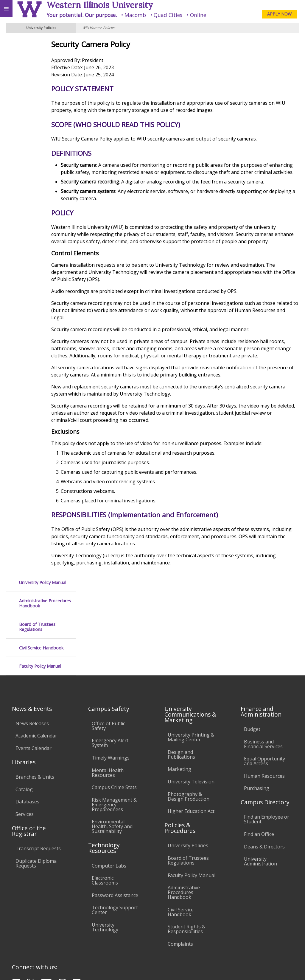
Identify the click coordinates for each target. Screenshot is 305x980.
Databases (27, 721)
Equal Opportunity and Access (264, 680)
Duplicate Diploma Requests (36, 783)
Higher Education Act (191, 731)
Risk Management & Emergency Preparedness (114, 724)
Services (25, 734)
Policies (109, 28)
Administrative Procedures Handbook (45, 65)
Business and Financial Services (263, 663)
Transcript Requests (38, 768)
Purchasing (257, 708)
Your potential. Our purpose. (82, 15)
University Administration (260, 781)
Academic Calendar (36, 655)
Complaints (180, 863)
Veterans (122, 925)
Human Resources (264, 695)
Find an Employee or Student (267, 739)
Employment (52, 925)
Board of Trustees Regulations (37, 88)
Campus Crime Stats (114, 707)
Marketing (179, 689)
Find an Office (259, 754)
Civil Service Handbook (41, 109)
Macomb (135, 15)
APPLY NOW (279, 14)
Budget (252, 649)
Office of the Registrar (29, 750)
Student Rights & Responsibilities (186, 849)
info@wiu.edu (250, 955)
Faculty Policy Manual (40, 128)
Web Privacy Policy (289, 967)
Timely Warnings (111, 677)
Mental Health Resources (108, 692)
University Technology (105, 847)
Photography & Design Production (189, 716)
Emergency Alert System (110, 663)
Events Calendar (34, 668)
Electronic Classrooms (105, 800)
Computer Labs (109, 785)
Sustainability (89, 925)
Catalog (24, 709)
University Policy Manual (43, 44)
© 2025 (178, 967)
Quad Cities (168, 15)
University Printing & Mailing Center (191, 657)
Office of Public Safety (108, 645)
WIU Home (91, 28)
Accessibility (17, 925)
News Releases (32, 643)
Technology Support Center (115, 830)
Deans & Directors (264, 766)
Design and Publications (181, 674)
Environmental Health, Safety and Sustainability (112, 746)
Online (198, 15)
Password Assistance (115, 815)
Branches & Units (35, 696)
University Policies (188, 765)
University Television (191, 701)
